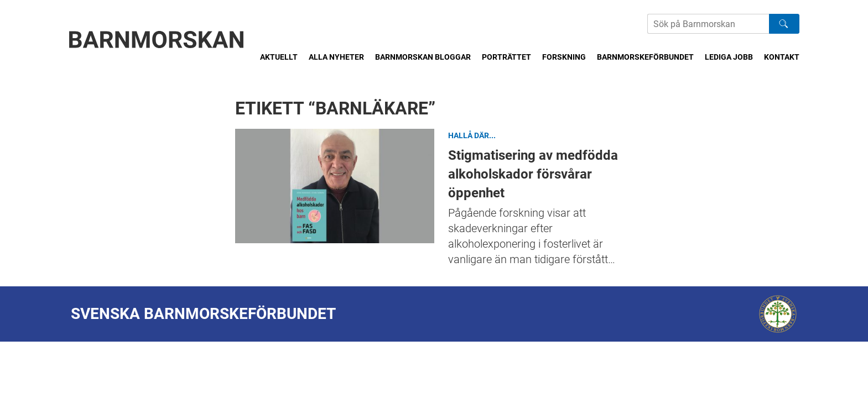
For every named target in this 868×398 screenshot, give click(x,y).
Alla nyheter (336, 57)
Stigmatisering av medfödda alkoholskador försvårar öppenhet (335, 186)
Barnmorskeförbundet (645, 57)
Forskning (564, 57)
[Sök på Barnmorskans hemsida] (708, 24)
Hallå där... (472, 135)
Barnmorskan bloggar (423, 57)
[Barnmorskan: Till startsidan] (157, 40)
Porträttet (506, 57)
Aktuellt (279, 57)
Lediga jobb (729, 57)
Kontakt (782, 57)
